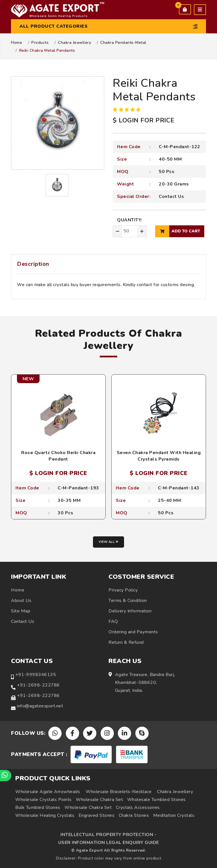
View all (108, 542)
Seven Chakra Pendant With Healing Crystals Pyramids (159, 456)
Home (17, 43)
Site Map (21, 611)
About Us (21, 601)
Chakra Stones (134, 815)
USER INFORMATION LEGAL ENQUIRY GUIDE (109, 843)
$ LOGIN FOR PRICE (144, 120)
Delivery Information (130, 611)
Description (33, 264)
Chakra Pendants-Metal (123, 43)
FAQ (113, 621)
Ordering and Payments (133, 632)
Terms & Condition (128, 601)
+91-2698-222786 (38, 685)
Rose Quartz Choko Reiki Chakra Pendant (58, 456)
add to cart (178, 231)
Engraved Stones (97, 815)
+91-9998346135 (36, 675)
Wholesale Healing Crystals (45, 815)
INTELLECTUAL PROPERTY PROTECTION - (108, 835)
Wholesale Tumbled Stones (157, 800)
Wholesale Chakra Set (99, 800)
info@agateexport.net (40, 706)
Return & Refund (126, 642)
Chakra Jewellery (74, 43)
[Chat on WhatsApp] (6, 776)
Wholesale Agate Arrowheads (48, 792)
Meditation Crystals (174, 815)
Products (40, 43)
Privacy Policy (123, 590)
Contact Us (171, 197)
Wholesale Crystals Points (44, 800)
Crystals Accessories (138, 807)
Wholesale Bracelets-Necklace (119, 792)
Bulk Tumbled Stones (38, 807)
